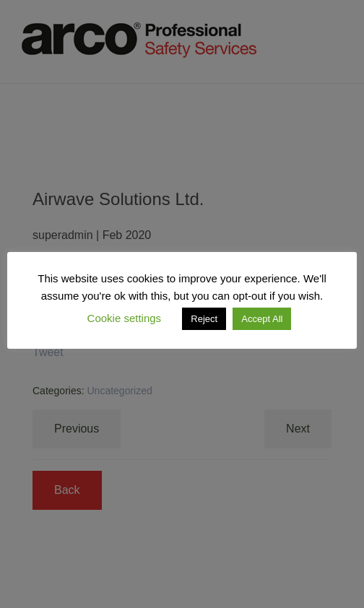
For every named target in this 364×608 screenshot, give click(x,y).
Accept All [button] (262, 319)
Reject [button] (204, 319)
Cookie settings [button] (125, 318)
